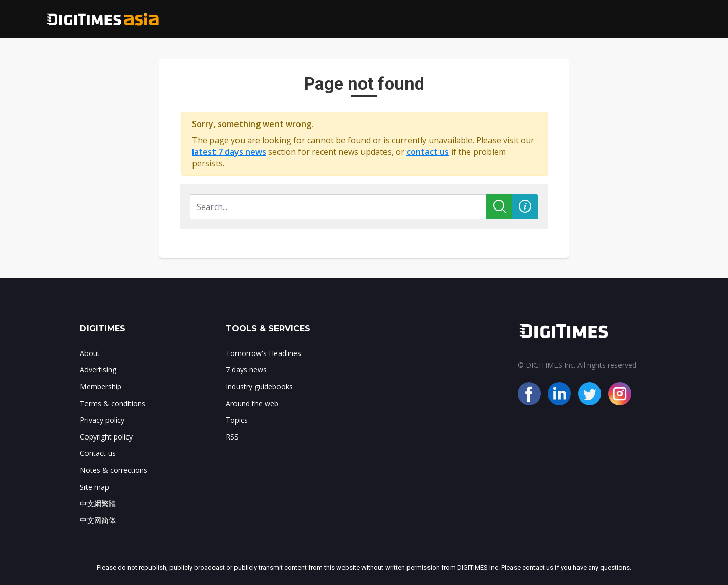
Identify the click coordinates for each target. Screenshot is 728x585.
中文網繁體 (98, 503)
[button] (525, 207)
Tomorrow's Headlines (263, 353)
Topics (237, 420)
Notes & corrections (114, 470)
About (90, 353)
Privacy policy (102, 420)
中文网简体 (98, 520)
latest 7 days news (229, 152)
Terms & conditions (113, 403)
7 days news (246, 370)
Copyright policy (106, 437)
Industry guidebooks (259, 386)
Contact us (98, 453)
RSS (232, 437)
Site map (94, 487)
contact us (428, 152)
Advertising (98, 370)
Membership (101, 386)
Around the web (252, 403)
